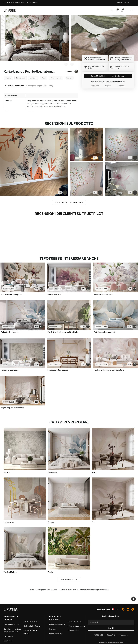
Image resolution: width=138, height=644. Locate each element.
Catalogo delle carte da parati (47, 576)
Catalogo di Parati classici (30, 618)
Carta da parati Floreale (68, 576)
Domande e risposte (12, 611)
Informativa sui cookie (76, 612)
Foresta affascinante (10, 356)
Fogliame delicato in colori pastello (109, 356)
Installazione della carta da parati (13, 633)
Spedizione (8, 627)
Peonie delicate (54, 281)
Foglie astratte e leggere (58, 356)
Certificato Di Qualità (32, 612)
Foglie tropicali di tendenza (13, 394)
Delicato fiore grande (10, 319)
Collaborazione (73, 617)
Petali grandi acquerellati (105, 319)
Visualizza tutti (69, 566)
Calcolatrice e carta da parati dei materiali (12, 617)
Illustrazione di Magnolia (11, 281)
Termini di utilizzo (74, 608)
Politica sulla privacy (57, 611)
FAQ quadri (8, 623)
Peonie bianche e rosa (103, 281)
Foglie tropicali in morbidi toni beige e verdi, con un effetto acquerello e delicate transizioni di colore (63, 319)
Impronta (53, 615)
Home (32, 576)
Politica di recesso (30, 608)
